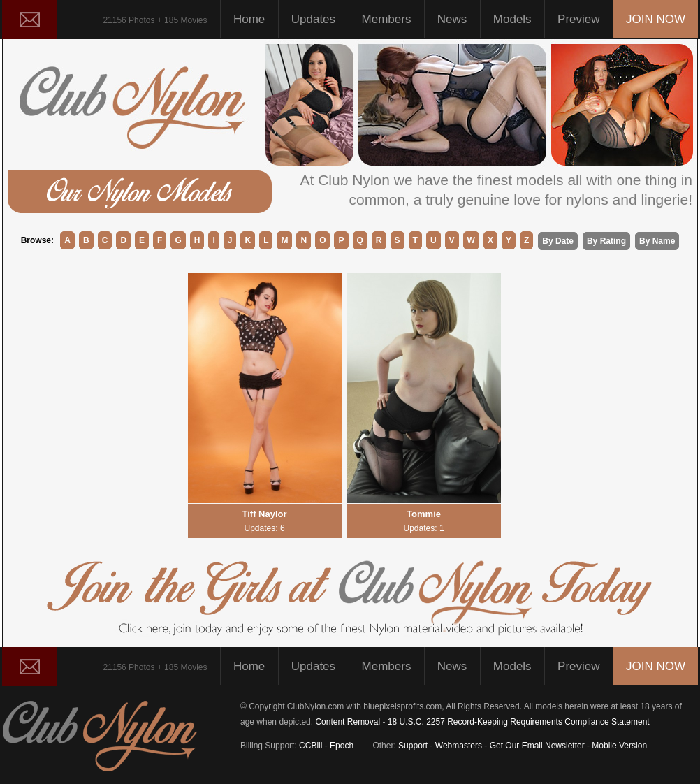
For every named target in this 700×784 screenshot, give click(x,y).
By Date (558, 241)
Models (512, 19)
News (446, 19)
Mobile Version (619, 746)
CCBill (311, 746)
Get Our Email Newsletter (537, 746)
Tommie (424, 521)
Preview (578, 19)
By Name (657, 241)
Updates (313, 19)
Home (249, 19)
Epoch (342, 746)
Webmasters (459, 746)
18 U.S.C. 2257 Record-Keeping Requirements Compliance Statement (519, 722)
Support (413, 746)
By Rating (606, 241)
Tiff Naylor (265, 521)
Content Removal (348, 722)
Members (387, 19)
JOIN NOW (656, 19)
